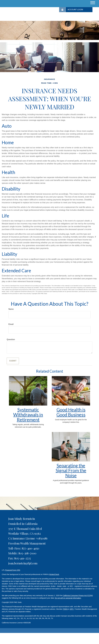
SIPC (72, 609)
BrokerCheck (54, 574)
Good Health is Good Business (71, 412)
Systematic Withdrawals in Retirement (28, 415)
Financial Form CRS (13, 570)
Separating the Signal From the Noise (71, 470)
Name (11, 309)
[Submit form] (13, 361)
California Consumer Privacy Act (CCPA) (78, 595)
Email (11, 324)
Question (11, 339)
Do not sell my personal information (68, 598)
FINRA (65, 609)
